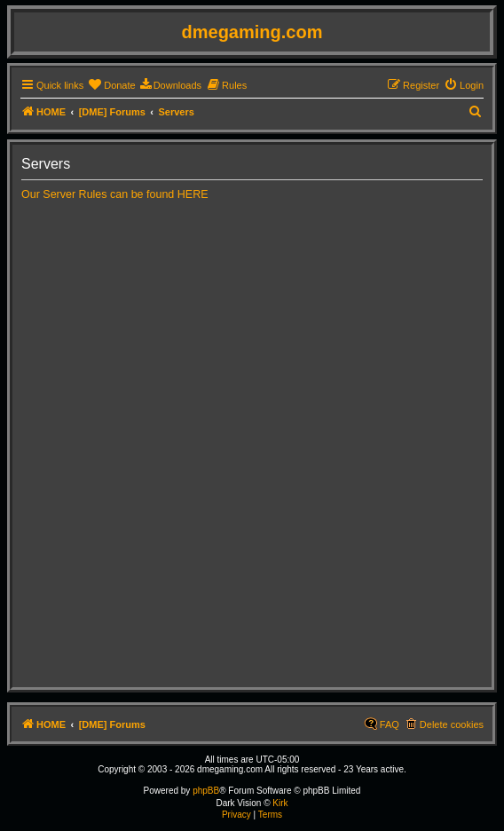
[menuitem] (111, 85)
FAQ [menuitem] (390, 724)
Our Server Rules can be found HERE (115, 194)
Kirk (280, 803)
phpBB (206, 791)
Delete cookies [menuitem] (452, 724)
